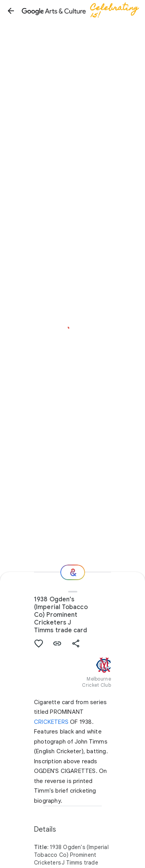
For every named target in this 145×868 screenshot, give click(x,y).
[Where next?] (73, 572)
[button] (11, 11)
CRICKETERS (51, 722)
